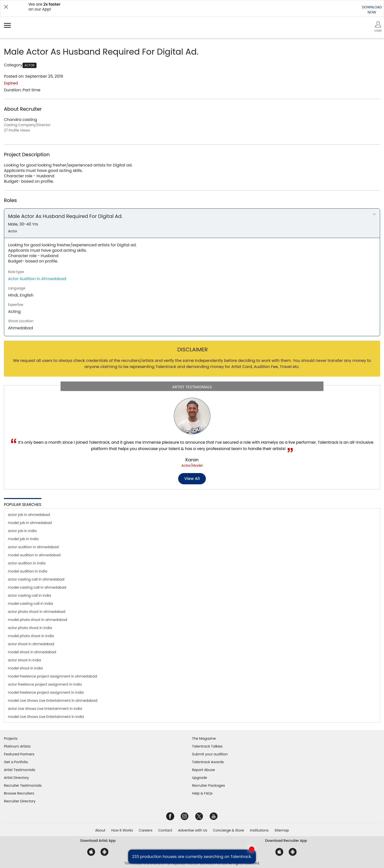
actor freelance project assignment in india (45, 684)
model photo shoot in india (31, 636)
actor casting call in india (29, 595)
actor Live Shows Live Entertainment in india (45, 709)
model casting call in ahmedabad (37, 587)
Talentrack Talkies (207, 746)
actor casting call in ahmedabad (36, 579)
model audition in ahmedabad (34, 555)
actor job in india (22, 531)
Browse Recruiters (19, 793)
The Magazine (204, 738)
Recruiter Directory (20, 801)
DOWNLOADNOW (372, 10)
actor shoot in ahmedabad (31, 644)
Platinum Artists (17, 746)
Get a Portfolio (16, 762)
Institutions (259, 830)
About (100, 830)
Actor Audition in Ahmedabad (37, 279)
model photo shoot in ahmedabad (37, 620)
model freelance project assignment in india (46, 692)
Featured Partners (19, 754)
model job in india (23, 539)
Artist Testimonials (19, 770)
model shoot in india (25, 668)
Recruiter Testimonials (23, 785)
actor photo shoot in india (30, 628)
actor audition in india (27, 563)
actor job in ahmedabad (29, 515)
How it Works (122, 830)
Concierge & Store (229, 830)
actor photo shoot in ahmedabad (37, 612)
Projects (11, 738)
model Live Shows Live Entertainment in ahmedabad (53, 701)
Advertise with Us (193, 830)
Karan (192, 460)
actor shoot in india (24, 660)
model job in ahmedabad (30, 523)
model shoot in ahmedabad (32, 652)
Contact (165, 830)
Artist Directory (16, 778)
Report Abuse (204, 770)
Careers (146, 830)
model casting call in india (30, 604)
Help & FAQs (202, 793)
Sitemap (282, 830)
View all (192, 479)
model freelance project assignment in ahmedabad (52, 676)
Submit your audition (210, 754)
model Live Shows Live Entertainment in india (46, 717)
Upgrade (200, 778)
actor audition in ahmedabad (33, 547)
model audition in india (28, 571)
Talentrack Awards (208, 762)
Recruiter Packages (209, 785)
